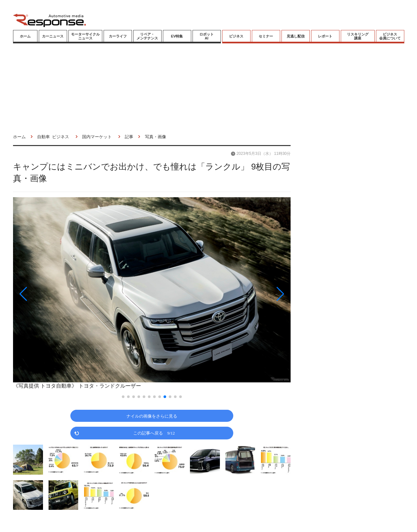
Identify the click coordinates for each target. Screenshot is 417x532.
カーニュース (53, 36)
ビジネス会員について (390, 36)
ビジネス (236, 36)
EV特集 (177, 36)
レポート (325, 36)
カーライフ (118, 36)
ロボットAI (207, 36)
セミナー (266, 36)
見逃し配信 (296, 36)
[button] (55, 294)
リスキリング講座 (358, 36)
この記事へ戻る (154, 433)
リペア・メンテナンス (147, 36)
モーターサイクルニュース (85, 36)
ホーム (25, 36)
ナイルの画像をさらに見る (152, 416)
